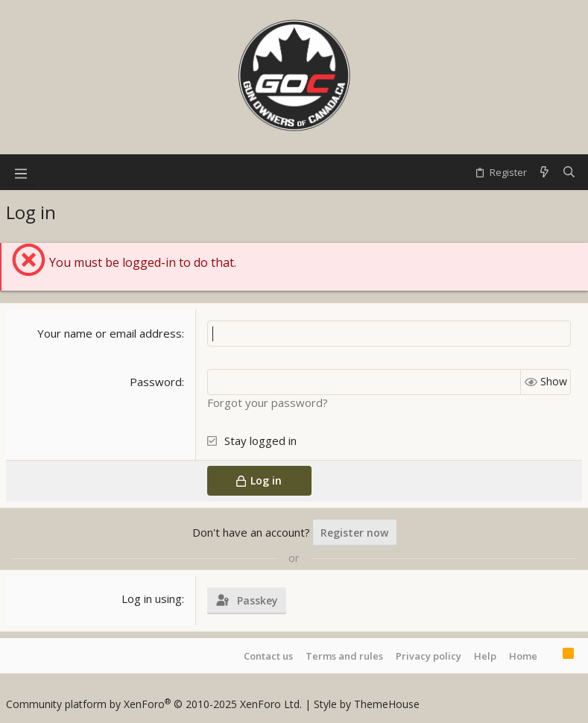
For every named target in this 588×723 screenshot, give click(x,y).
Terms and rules (344, 656)
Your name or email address (110, 333)
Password (156, 382)
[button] (21, 172)
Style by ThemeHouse (367, 704)
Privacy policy (429, 656)
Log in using (152, 599)
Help (485, 656)
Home (523, 656)
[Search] (569, 172)
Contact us (268, 656)
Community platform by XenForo (154, 704)
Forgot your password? (268, 402)
